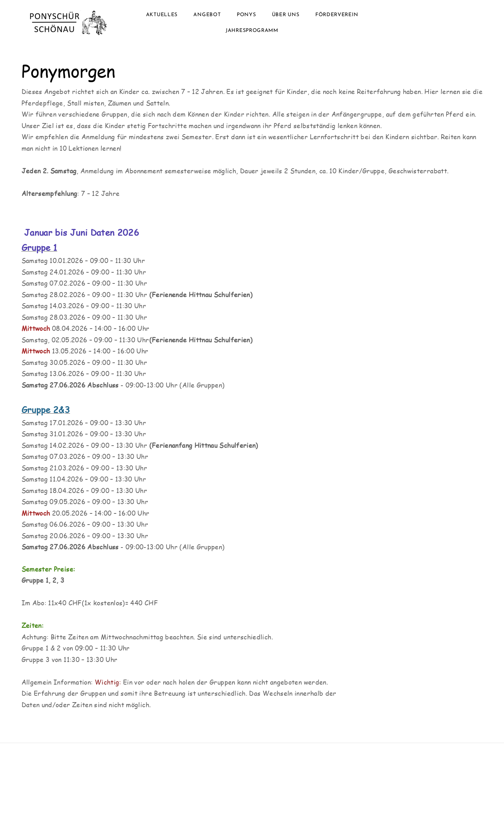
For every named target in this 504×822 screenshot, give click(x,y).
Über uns (286, 15)
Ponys (246, 15)
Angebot (207, 15)
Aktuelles (162, 15)
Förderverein (337, 15)
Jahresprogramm (252, 31)
